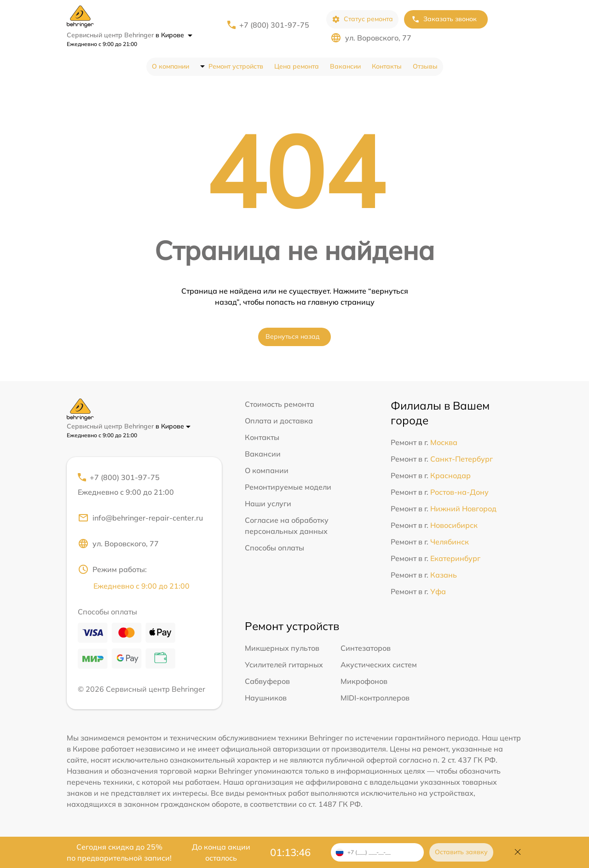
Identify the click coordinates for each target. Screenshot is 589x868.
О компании (170, 66)
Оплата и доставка (279, 421)
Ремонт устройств (236, 66)
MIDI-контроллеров (375, 698)
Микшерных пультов (282, 648)
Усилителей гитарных (284, 665)
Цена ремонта (297, 66)
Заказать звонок (444, 19)
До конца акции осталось (221, 852)
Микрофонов (364, 681)
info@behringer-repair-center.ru (140, 518)
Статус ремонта (362, 19)
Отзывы (425, 66)
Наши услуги (268, 503)
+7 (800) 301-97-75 (274, 25)
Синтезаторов (366, 648)
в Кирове (174, 35)
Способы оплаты (274, 548)
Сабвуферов (267, 681)
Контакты (387, 66)
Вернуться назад (293, 336)
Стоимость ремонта (280, 404)
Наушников (266, 698)
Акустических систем (379, 665)
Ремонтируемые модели (288, 487)
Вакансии (345, 66)
